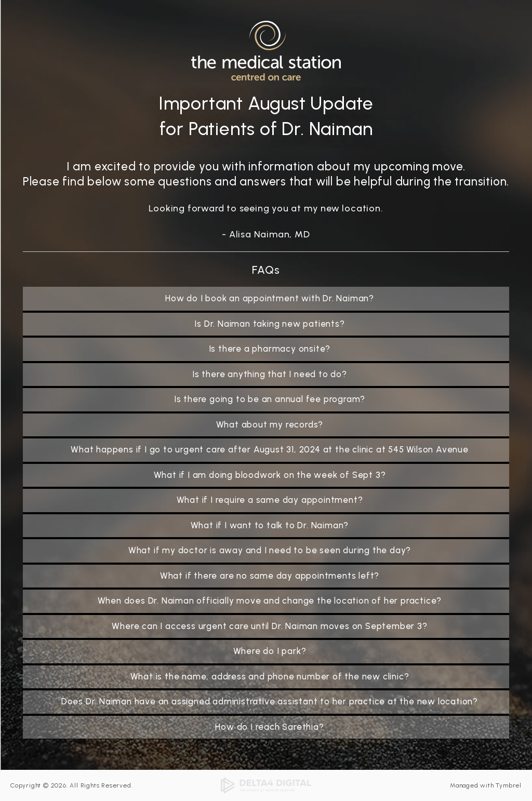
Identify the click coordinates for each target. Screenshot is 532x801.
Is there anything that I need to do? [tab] (270, 374)
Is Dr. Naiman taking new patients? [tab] (269, 324)
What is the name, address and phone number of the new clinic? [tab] (270, 676)
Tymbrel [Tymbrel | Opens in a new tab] (509, 785)
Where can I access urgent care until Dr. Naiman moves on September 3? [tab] (269, 626)
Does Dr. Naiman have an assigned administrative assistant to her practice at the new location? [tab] (270, 701)
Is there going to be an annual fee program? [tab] (270, 399)
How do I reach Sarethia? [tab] (269, 727)
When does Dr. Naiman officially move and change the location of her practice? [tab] (270, 600)
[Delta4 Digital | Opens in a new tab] (266, 785)
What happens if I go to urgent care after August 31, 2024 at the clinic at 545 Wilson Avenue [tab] (270, 449)
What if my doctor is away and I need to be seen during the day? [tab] (270, 550)
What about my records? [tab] (270, 424)
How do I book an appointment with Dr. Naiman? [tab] (270, 298)
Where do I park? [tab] (270, 651)
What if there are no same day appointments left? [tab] (270, 576)
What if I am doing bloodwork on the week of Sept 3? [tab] (270, 475)
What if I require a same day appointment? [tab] (270, 500)
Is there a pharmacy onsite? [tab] (270, 349)
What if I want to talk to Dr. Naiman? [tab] (270, 525)
